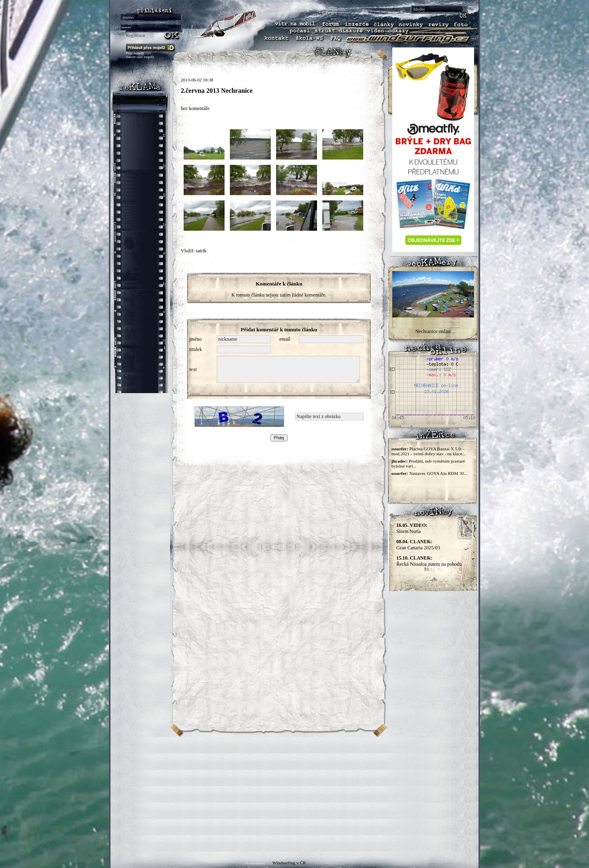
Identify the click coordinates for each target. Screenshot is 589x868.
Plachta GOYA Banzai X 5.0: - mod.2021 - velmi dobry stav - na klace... (428, 451)
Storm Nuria (412, 528)
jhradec (399, 461)
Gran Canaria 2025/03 (418, 545)
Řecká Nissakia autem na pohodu (429, 561)
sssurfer (399, 449)
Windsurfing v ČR (289, 863)
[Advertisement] (294, 794)
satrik (201, 251)
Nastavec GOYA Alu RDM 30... (438, 473)
